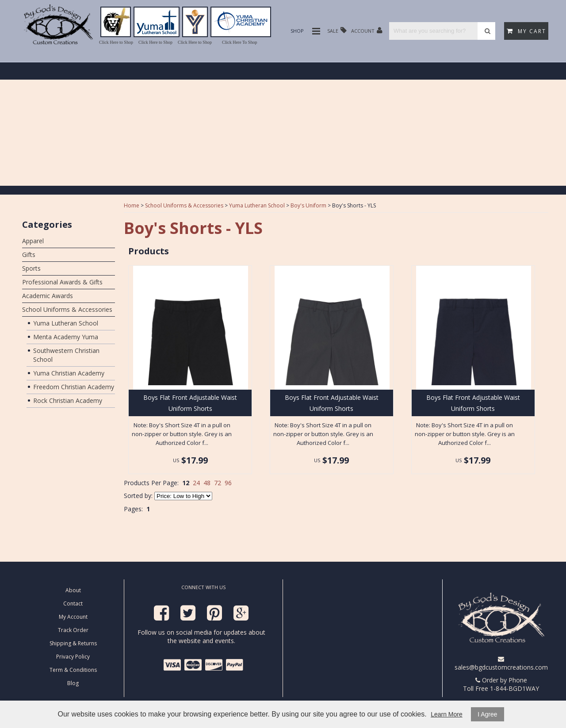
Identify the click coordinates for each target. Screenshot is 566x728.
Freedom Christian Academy (74, 387)
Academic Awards (48, 296)
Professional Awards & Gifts (62, 282)
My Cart (526, 31)
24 (196, 483)
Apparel (33, 241)
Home (132, 205)
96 (228, 483)
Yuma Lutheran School (66, 323)
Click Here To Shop (239, 42)
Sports (31, 268)
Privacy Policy (73, 657)
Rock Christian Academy (68, 400)
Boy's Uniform (308, 205)
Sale (337, 30)
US (176, 460)
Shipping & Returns (73, 643)
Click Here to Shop (116, 42)
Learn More (447, 714)
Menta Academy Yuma (66, 337)
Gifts (29, 255)
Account (367, 30)
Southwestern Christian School (66, 355)
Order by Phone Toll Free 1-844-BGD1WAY (501, 684)
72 (218, 483)
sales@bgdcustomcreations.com (501, 664)
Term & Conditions (73, 670)
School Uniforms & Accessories (67, 309)
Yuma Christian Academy (69, 373)
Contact (73, 603)
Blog (73, 683)
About (73, 590)
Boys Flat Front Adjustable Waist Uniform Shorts (190, 403)
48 (207, 483)
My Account (73, 617)
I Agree (487, 714)
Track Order (73, 630)
